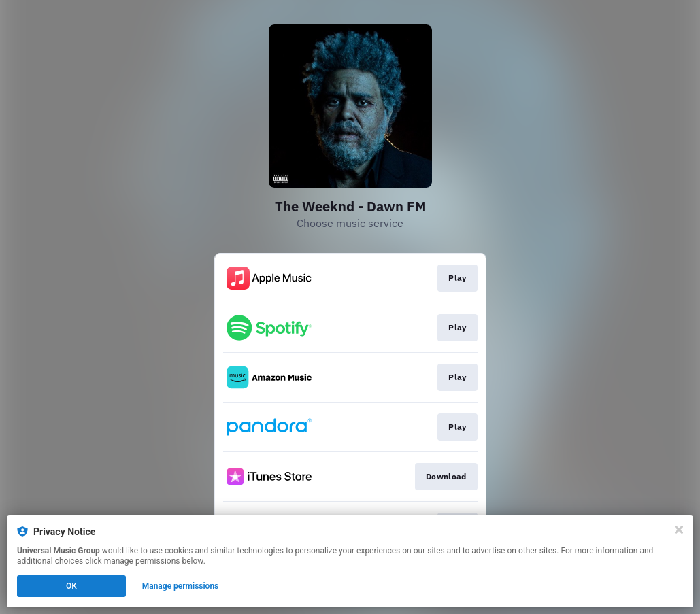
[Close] (679, 530)
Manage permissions (181, 586)
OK (71, 586)
